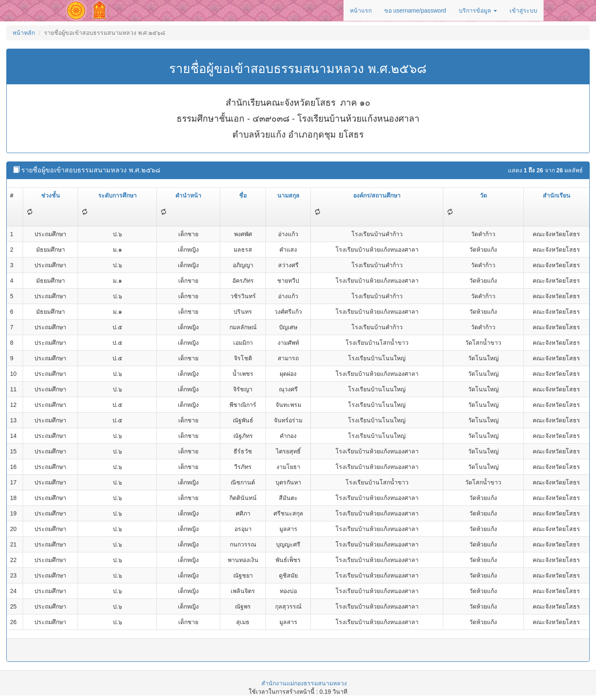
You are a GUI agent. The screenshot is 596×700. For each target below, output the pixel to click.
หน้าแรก (361, 10)
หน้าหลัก (24, 33)
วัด (483, 195)
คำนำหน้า (188, 195)
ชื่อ (243, 195)
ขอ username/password (415, 10)
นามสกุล (288, 195)
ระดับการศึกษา (117, 195)
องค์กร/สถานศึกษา (377, 195)
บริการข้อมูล (478, 10)
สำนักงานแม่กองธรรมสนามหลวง (304, 683)
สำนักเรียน (557, 195)
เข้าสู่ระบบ (523, 10)
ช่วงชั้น (51, 195)
